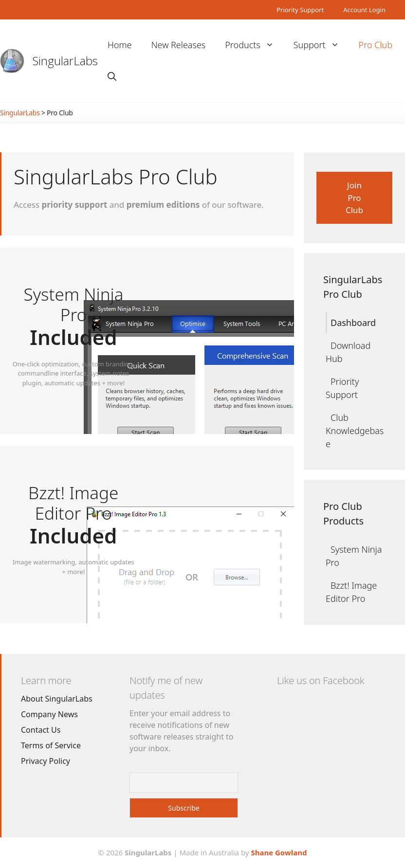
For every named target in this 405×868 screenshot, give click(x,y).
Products (254, 45)
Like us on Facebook (321, 680)
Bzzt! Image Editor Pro (351, 592)
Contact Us (41, 730)
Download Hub (348, 352)
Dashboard (353, 323)
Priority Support (300, 10)
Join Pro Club (354, 198)
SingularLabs (65, 61)
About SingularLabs (57, 699)
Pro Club (376, 45)
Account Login (364, 10)
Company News (49, 714)
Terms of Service (51, 745)
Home (120, 45)
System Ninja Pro (354, 556)
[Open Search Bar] (112, 77)
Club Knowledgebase (355, 431)
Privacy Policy (46, 761)
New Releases (179, 45)
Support (321, 45)
